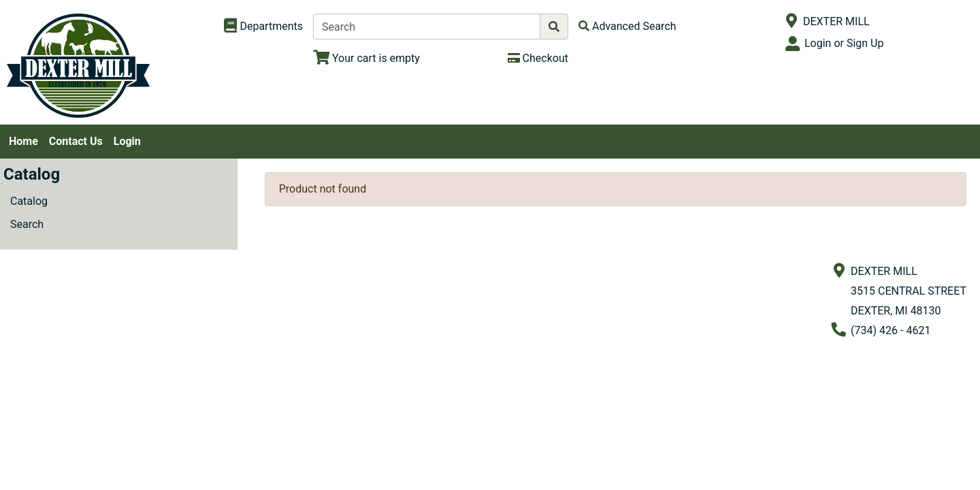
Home (23, 141)
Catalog (29, 201)
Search (27, 224)
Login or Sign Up (844, 43)
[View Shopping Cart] (366, 58)
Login (127, 141)
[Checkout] (538, 58)
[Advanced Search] (627, 26)
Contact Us (76, 141)
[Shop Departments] (263, 27)
